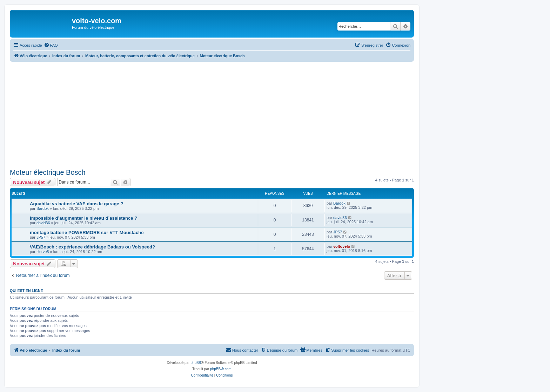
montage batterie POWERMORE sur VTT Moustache (87, 232)
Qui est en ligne (26, 291)
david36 (43, 223)
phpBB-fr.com (221, 369)
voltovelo (342, 246)
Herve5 (43, 252)
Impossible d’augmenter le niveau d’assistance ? (83, 218)
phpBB (196, 363)
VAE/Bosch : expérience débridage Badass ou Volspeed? (92, 247)
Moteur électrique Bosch (48, 172)
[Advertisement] (220, 114)
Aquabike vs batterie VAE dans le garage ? (77, 204)
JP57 (41, 237)
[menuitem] (51, 45)
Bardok (43, 208)
